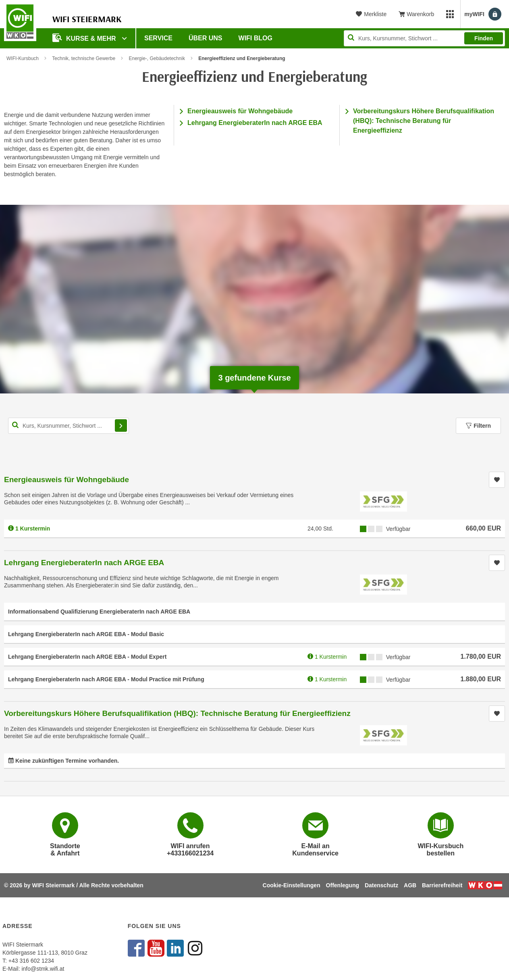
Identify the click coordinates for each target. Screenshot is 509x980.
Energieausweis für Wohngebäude (240, 111)
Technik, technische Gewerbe (84, 58)
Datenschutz (381, 885)
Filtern (478, 426)
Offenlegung (343, 885)
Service (158, 38)
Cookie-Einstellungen (292, 885)
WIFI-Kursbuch (23, 58)
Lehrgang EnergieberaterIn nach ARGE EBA (255, 123)
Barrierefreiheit (442, 885)
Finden (484, 38)
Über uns (206, 38)
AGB (410, 885)
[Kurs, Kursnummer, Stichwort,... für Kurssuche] (69, 426)
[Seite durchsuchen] (424, 38)
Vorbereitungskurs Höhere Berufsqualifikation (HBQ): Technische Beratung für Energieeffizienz (424, 121)
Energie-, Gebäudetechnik (157, 58)
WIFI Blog (256, 38)
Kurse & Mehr (85, 38)
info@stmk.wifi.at (43, 969)
